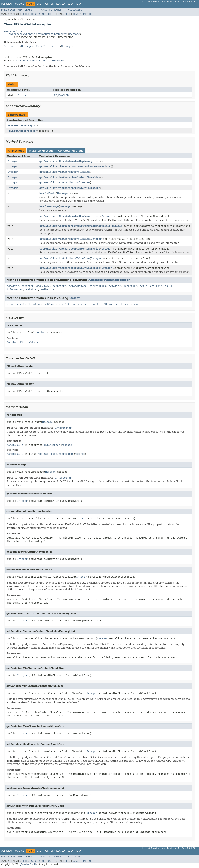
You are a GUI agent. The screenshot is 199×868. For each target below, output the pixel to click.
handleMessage (49, 206)
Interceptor (12, 46)
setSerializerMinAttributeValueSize (65, 258)
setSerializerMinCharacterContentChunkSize (70, 268)
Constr (36, 14)
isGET (169, 286)
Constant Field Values (22, 342)
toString (107, 304)
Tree (46, 4)
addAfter (13, 286)
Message (74, 34)
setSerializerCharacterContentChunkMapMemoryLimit (75, 226)
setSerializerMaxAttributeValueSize (65, 239)
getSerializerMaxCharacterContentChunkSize (70, 177)
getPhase (156, 286)
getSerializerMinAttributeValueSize (65, 183)
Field (26, 14)
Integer (13, 161)
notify (78, 304)
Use (39, 4)
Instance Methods (41, 151)
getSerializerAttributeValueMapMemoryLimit (70, 161)
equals (22, 304)
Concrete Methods (71, 151)
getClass (50, 304)
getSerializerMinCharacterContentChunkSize (70, 188)
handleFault (48, 193)
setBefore (48, 289)
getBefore (130, 286)
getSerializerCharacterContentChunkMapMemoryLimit (75, 166)
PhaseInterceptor (48, 46)
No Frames (55, 10)
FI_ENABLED (61, 95)
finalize (35, 304)
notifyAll (92, 304)
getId (144, 286)
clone (11, 304)
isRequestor (15, 289)
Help (78, 4)
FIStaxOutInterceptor (22, 125)
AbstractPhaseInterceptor (33, 60)
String (22, 95)
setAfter (32, 289)
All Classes (75, 10)
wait (119, 304)
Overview (7, 4)
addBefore (43, 286)
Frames (43, 10)
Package (19, 4)
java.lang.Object (14, 31)
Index (70, 4)
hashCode (64, 304)
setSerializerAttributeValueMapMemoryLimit (70, 216)
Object (75, 298)
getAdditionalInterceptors (87, 286)
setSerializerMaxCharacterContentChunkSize (70, 249)
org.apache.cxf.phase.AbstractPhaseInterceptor (38, 34)
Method (47, 14)
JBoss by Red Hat (29, 864)
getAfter (115, 286)
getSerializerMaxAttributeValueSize (65, 172)
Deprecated (58, 4)
